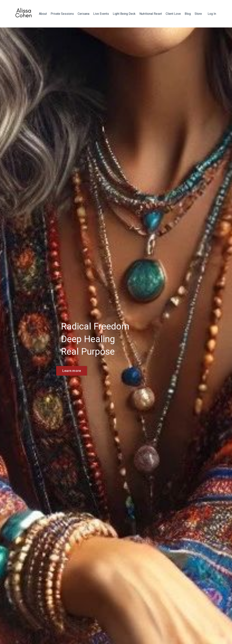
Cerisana (84, 14)
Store (198, 14)
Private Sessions (62, 14)
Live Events (101, 14)
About (43, 14)
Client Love (173, 14)
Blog (188, 14)
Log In (212, 14)
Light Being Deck (124, 14)
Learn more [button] (72, 371)
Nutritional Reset (151, 14)
